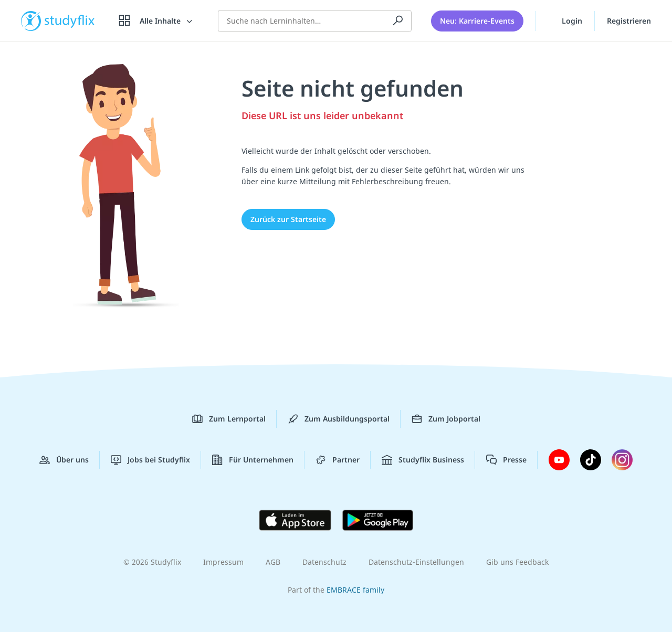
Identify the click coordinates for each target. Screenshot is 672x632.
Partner (338, 460)
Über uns (64, 460)
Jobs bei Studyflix (150, 460)
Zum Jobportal (446, 419)
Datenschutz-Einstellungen (416, 562)
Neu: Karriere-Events (477, 21)
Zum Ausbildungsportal (339, 419)
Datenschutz (324, 562)
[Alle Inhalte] (156, 21)
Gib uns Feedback (517, 562)
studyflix (70, 21)
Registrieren (629, 21)
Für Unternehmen (253, 460)
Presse (506, 460)
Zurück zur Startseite (288, 219)
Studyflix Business (423, 460)
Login (565, 20)
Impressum (223, 562)
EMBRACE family (355, 590)
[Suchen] (398, 21)
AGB (273, 562)
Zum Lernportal (229, 419)
